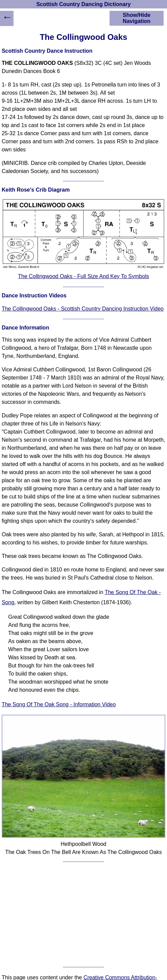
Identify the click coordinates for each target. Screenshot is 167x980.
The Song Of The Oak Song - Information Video (59, 704)
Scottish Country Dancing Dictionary (83, 4)
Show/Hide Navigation (137, 18)
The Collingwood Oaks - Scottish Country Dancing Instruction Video (83, 309)
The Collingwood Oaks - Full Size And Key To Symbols (83, 276)
